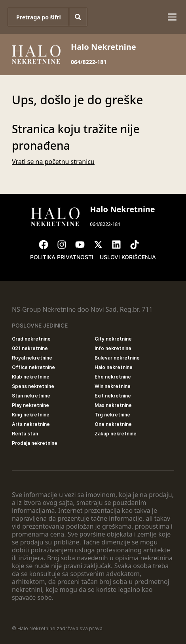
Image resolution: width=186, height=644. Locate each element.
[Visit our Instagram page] (66, 245)
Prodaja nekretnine (35, 443)
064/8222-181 (89, 62)
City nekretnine (113, 339)
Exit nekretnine (113, 396)
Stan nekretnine (31, 396)
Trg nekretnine (112, 415)
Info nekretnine (113, 348)
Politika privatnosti (62, 257)
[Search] (78, 17)
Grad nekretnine (31, 339)
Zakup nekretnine (116, 434)
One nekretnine (113, 424)
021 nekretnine (30, 348)
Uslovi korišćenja (128, 257)
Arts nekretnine (31, 424)
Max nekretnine (113, 405)
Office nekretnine (33, 367)
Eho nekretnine (113, 377)
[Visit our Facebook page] (47, 245)
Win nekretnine (113, 386)
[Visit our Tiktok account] (139, 245)
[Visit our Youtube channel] (84, 245)
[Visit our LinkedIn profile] (120, 245)
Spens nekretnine (33, 386)
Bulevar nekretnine (117, 358)
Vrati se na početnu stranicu (53, 162)
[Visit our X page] (102, 245)
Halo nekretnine (114, 367)
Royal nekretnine (32, 358)
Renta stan (25, 434)
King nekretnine (31, 415)
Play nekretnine (30, 405)
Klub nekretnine (31, 377)
